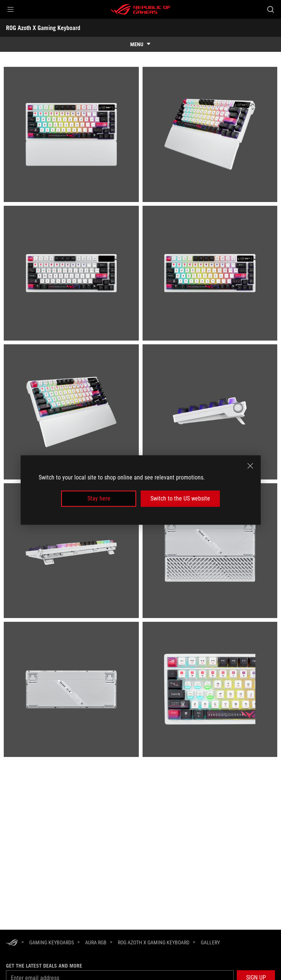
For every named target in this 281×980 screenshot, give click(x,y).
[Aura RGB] (96, 942)
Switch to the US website (180, 498)
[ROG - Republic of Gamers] (141, 9)
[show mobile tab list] (140, 44)
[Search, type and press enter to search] (270, 9)
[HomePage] (12, 943)
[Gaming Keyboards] (52, 942)
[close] (250, 466)
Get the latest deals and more (44, 966)
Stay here (99, 498)
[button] (11, 9)
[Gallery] (210, 943)
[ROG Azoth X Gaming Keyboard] (154, 942)
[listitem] (71, 134)
